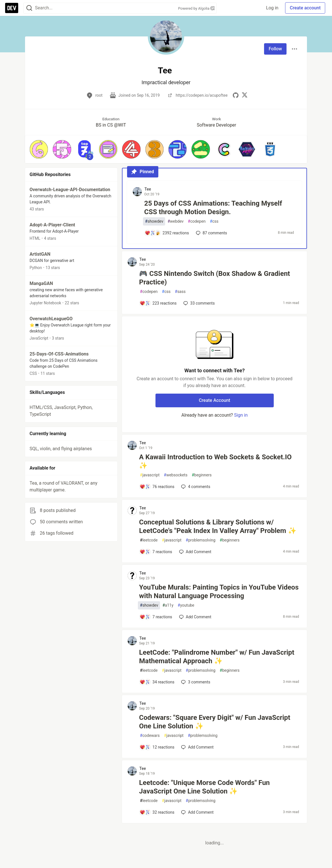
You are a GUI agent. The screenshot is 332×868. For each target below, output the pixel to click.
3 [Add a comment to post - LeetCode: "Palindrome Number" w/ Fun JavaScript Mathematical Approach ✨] (195, 682)
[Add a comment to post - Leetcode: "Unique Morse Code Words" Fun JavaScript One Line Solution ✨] (157, 812)
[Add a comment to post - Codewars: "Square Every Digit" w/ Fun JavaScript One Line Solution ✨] (157, 747)
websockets (176, 475)
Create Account (214, 400)
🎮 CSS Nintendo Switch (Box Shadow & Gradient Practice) (214, 278)
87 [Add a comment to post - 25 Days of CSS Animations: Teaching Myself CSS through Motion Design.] (211, 233)
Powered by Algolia (196, 8)
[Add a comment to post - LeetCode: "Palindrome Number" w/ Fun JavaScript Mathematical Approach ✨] (157, 682)
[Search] (29, 8)
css (214, 221)
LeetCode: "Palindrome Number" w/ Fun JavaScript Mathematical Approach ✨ (217, 657)
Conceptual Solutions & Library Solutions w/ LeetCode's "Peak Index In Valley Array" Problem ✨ (218, 526)
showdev (154, 221)
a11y (168, 605)
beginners (202, 475)
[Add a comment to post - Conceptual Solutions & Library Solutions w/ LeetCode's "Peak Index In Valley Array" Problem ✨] (156, 552)
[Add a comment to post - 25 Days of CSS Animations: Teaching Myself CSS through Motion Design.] (167, 233)
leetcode (149, 540)
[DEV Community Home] (12, 8)
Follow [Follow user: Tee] (275, 49)
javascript (150, 475)
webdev (175, 221)
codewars (150, 736)
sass (180, 292)
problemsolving (200, 540)
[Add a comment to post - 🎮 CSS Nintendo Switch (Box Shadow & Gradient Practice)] (158, 303)
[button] (39, 149)
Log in (272, 8)
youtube (186, 605)
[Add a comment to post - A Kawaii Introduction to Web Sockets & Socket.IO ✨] (157, 487)
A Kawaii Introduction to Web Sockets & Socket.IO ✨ (215, 461)
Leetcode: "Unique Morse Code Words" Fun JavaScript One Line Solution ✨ (204, 787)
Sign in (241, 415)
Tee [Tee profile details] (148, 189)
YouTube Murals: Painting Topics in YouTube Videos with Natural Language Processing (219, 592)
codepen (197, 221)
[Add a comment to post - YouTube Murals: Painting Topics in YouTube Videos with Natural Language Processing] (156, 617)
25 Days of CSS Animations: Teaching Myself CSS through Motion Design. (213, 208)
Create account (305, 8)
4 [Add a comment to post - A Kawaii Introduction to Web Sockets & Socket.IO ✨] (195, 487)
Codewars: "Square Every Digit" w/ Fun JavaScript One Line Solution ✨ (215, 722)
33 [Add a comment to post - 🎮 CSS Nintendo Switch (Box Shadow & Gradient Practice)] (198, 303)
